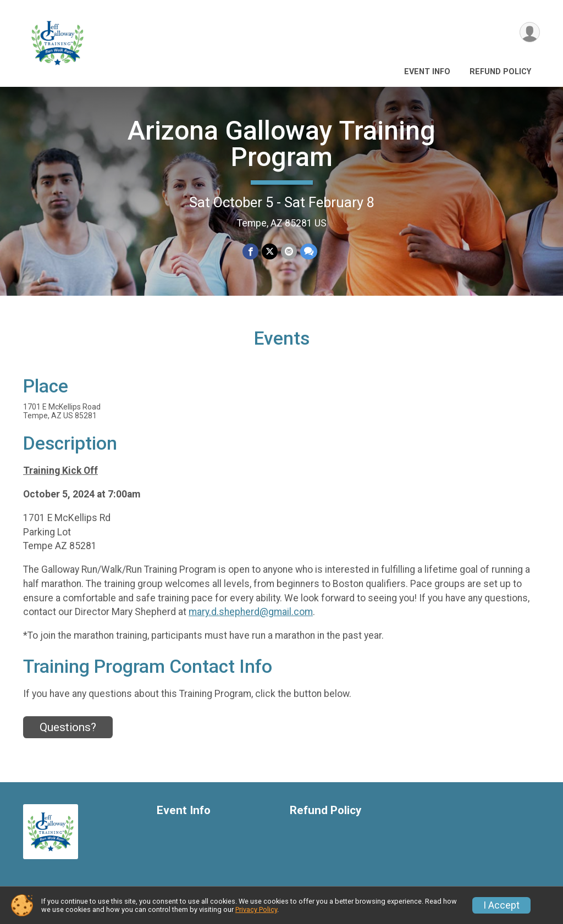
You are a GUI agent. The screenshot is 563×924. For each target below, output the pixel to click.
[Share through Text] (309, 251)
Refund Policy (500, 72)
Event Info (427, 72)
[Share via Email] (289, 251)
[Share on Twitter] (270, 251)
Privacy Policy (256, 909)
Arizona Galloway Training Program (281, 144)
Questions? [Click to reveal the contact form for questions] (68, 727)
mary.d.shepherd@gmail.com (251, 612)
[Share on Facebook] (250, 251)
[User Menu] (530, 32)
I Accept (501, 905)
